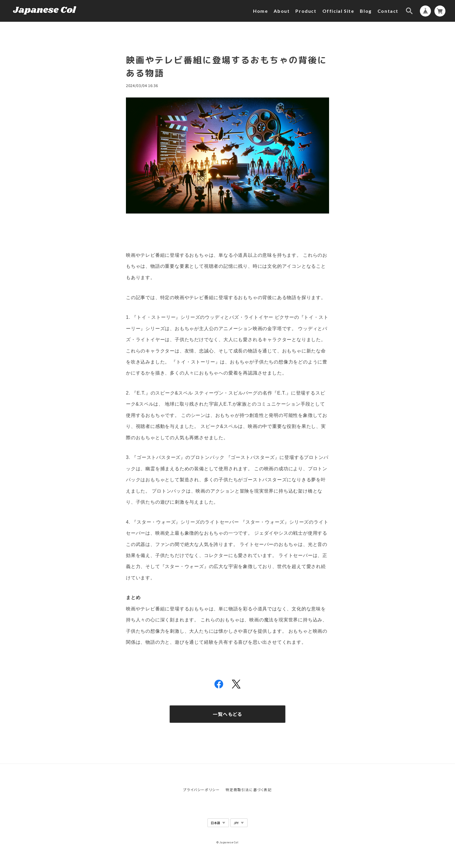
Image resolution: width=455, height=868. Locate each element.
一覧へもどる (228, 714)
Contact (388, 11)
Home (260, 11)
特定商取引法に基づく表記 (249, 790)
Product (306, 11)
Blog (366, 11)
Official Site (338, 11)
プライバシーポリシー (201, 790)
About (282, 11)
